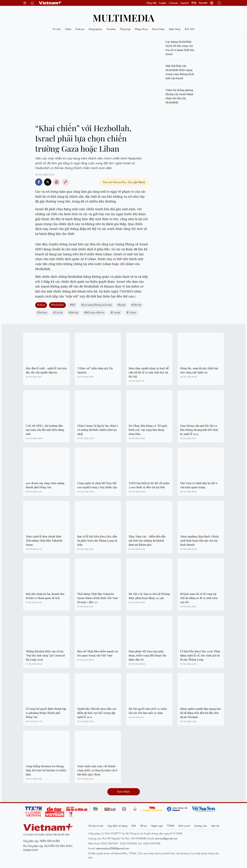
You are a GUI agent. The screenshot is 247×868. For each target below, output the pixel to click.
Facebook (39, 182)
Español (185, 3)
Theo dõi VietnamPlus (114, 182)
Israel (115, 312)
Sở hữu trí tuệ (96, 826)
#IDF (73, 305)
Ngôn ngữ (157, 826)
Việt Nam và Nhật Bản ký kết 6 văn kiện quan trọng (199, 485)
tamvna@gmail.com (166, 838)
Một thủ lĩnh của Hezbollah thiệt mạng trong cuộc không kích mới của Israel (180, 72)
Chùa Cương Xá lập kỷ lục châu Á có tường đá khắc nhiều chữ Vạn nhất (98, 430)
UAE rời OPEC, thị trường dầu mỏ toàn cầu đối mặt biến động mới (45, 430)
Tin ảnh (57, 29)
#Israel (121, 305)
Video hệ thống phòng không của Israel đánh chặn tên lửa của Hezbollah (179, 96)
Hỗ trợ (144, 826)
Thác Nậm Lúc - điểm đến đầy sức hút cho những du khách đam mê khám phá (147, 540)
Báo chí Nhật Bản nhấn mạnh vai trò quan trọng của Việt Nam (98, 653)
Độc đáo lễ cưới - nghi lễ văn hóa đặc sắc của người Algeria (46, 370)
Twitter (48, 182)
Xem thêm (123, 791)
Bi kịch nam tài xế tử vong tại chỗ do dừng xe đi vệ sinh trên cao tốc (199, 598)
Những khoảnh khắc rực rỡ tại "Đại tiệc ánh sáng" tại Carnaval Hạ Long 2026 (45, 655)
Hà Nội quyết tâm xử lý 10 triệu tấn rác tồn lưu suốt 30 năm (148, 711)
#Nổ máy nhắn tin (94, 312)
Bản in (57, 182)
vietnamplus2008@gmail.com (113, 848)
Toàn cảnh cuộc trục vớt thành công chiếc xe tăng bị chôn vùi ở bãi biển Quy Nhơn (97, 770)
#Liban (41, 305)
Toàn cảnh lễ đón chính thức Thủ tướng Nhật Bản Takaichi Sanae (44, 540)
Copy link (66, 182)
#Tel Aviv (42, 312)
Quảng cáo (201, 826)
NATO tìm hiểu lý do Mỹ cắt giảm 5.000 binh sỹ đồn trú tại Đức (149, 485)
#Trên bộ (136, 305)
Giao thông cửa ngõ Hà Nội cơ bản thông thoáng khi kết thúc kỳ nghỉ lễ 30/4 (199, 430)
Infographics (95, 29)
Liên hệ (215, 826)
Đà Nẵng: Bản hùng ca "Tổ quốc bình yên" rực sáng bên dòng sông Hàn (148, 430)
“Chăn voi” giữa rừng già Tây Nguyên (95, 370)
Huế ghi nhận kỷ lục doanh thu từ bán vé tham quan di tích (45, 596)
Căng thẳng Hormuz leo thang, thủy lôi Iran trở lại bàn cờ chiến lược (46, 770)
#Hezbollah (57, 305)
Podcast (80, 29)
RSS (134, 826)
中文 (194, 3)
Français (173, 3)
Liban (131, 312)
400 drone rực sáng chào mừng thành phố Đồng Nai (45, 485)
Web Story (175, 29)
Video (68, 29)
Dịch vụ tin (184, 826)
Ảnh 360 (190, 29)
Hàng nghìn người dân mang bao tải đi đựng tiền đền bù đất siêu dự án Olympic (201, 713)
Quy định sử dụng (117, 826)
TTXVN (171, 826)
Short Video (158, 29)
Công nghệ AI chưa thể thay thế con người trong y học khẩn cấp (97, 485)
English (163, 3)
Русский (203, 3)
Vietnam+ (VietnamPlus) (50, 3)
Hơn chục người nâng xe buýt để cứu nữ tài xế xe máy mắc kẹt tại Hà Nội (149, 372)
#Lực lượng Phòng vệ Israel (96, 305)
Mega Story (141, 29)
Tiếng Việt (151, 3)
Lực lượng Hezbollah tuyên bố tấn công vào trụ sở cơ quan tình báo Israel (180, 48)
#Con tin (58, 312)
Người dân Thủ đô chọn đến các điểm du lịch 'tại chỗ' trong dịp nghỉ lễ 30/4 (97, 713)
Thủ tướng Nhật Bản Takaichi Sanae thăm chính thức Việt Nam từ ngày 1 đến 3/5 (98, 598)
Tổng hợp (125, 29)
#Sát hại (73, 312)
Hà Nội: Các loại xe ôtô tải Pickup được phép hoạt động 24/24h (149, 596)
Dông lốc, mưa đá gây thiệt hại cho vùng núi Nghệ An (199, 370)
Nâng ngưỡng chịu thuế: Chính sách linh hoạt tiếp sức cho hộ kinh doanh (199, 540)
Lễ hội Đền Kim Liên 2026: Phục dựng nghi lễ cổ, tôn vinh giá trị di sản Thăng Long (200, 655)
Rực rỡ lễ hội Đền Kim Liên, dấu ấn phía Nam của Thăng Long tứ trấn (97, 540)
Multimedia (123, 18)
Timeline (111, 29)
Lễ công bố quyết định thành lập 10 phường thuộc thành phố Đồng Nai (46, 713)
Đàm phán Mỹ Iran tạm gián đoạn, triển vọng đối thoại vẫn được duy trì (147, 655)
